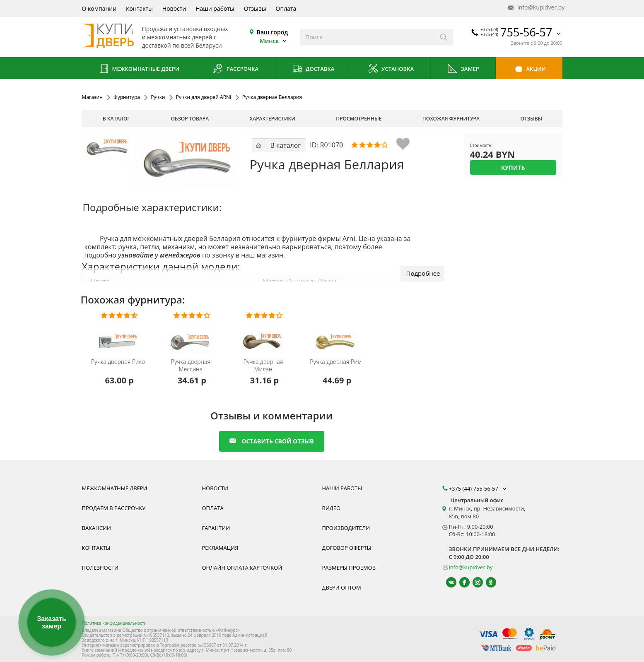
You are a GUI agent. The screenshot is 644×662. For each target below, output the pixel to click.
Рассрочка (235, 69)
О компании (99, 8)
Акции (529, 69)
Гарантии (216, 528)
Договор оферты (347, 548)
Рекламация (220, 548)
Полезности (100, 568)
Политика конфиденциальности (114, 623)
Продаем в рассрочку (114, 508)
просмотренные (359, 119)
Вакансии (96, 528)
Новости (174, 8)
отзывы (532, 119)
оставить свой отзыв (271, 441)
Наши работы (215, 8)
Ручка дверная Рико (118, 362)
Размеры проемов (349, 568)
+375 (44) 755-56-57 (479, 489)
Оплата (286, 8)
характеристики (273, 119)
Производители (346, 528)
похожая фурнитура (451, 119)
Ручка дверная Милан (263, 366)
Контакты (139, 8)
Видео (332, 508)
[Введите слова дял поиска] (367, 37)
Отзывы (255, 8)
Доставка (313, 69)
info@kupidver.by (535, 8)
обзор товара (190, 119)
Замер (463, 69)
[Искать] (444, 37)
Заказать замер (51, 622)
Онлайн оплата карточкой (242, 568)
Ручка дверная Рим (336, 362)
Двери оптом (342, 587)
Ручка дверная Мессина (191, 366)
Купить (513, 167)
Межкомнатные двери (139, 69)
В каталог (116, 119)
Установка (391, 69)
